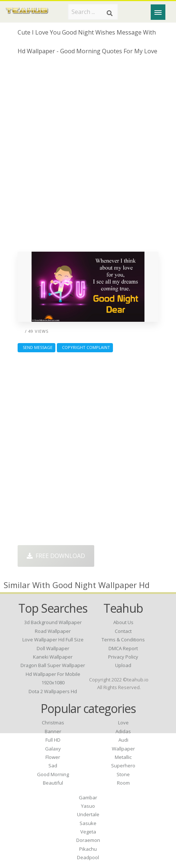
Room (123, 783)
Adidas (123, 731)
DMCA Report (123, 648)
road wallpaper (53, 631)
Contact (123, 631)
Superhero (123, 766)
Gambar (88, 797)
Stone (123, 774)
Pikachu (88, 849)
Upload (123, 665)
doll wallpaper (53, 648)
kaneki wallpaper (53, 657)
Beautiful (53, 783)
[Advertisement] (88, 156)
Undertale (88, 814)
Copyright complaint (85, 347)
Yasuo (88, 806)
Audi (123, 740)
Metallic (123, 757)
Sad (53, 766)
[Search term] (93, 12)
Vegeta (88, 832)
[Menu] (158, 12)
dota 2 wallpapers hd (53, 691)
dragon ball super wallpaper (53, 665)
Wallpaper (123, 749)
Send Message (36, 347)
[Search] (110, 13)
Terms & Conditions (123, 640)
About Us (123, 622)
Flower (53, 757)
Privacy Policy (123, 657)
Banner (53, 731)
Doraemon (88, 840)
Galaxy (53, 749)
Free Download (56, 556)
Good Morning (53, 774)
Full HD (53, 740)
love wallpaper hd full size (53, 640)
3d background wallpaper (53, 622)
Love (123, 723)
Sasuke (88, 823)
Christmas (53, 723)
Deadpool (88, 857)
